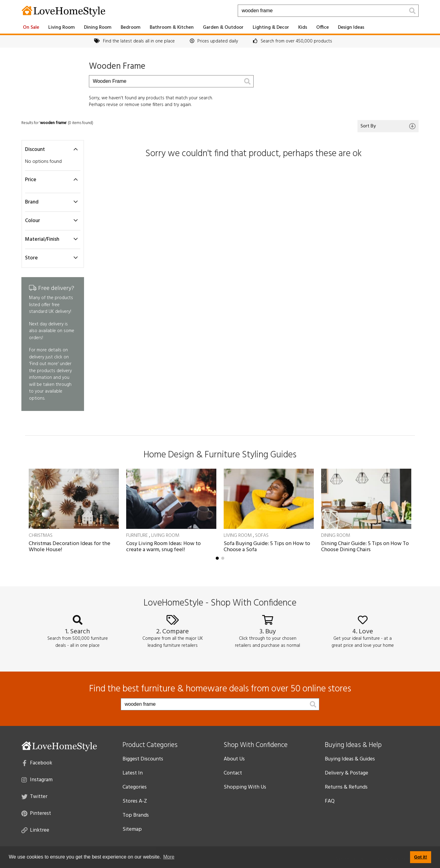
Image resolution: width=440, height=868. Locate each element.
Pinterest (36, 813)
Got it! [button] (420, 857)
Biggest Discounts (143, 759)
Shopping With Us (245, 787)
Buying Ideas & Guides (350, 759)
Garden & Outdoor (223, 27)
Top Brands (136, 815)
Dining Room (98, 27)
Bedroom (131, 27)
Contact (233, 773)
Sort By (388, 126)
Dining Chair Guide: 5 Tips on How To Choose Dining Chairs (365, 547)
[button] (217, 558)
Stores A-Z (135, 801)
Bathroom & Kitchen (172, 27)
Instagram (37, 779)
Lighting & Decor (271, 27)
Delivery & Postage (346, 773)
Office (323, 27)
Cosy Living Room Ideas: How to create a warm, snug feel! (163, 547)
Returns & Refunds (346, 787)
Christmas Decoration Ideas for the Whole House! (70, 547)
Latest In (133, 773)
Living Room (62, 27)
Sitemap (132, 829)
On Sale (31, 27)
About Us (234, 759)
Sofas (262, 536)
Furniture (137, 536)
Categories (135, 787)
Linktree (35, 830)
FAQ (330, 801)
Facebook (37, 763)
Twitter (34, 796)
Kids (303, 27)
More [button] (169, 857)
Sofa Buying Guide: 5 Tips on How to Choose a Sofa (267, 547)
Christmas (41, 536)
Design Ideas (351, 27)
